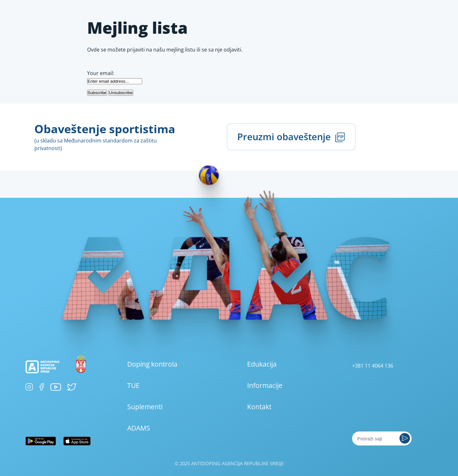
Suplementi (145, 407)
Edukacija (262, 364)
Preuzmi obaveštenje (291, 137)
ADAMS (139, 428)
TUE (133, 385)
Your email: (101, 73)
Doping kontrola (152, 364)
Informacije (265, 385)
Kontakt (259, 407)
